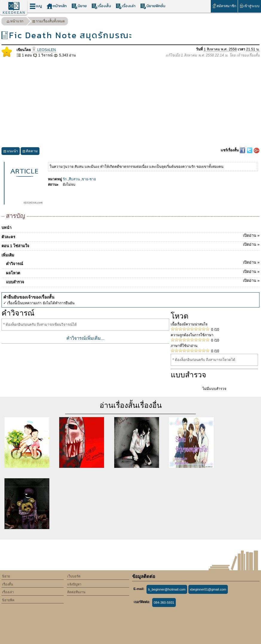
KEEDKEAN (14, 13)
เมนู (36, 6)
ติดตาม (30, 152)
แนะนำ (11, 152)
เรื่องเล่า (126, 6)
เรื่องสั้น (101, 6)
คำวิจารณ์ (133, 263)
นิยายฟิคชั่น (153, 6)
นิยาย (79, 6)
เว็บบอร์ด (74, 576)
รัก (65, 179)
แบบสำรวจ (133, 281)
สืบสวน (74, 179)
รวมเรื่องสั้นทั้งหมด (49, 22)
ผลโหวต (133, 272)
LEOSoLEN (44, 50)
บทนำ (6, 228)
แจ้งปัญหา (74, 584)
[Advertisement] (130, 103)
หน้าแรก (15, 22)
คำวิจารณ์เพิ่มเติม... (86, 338)
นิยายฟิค (8, 600)
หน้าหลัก (57, 6)
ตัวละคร (130, 236)
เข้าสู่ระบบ (249, 6)
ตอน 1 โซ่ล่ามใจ (130, 245)
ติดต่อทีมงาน (76, 592)
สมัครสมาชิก (224, 6)
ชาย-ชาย (89, 179)
